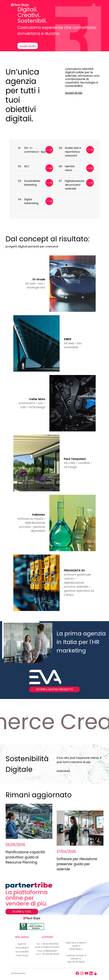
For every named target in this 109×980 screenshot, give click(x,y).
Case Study (22, 955)
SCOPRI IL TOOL (22, 912)
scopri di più (28, 46)
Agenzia (22, 944)
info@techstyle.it (50, 947)
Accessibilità (22, 952)
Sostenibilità (22, 948)
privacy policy (18, 973)
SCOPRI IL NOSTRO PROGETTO (54, 689)
